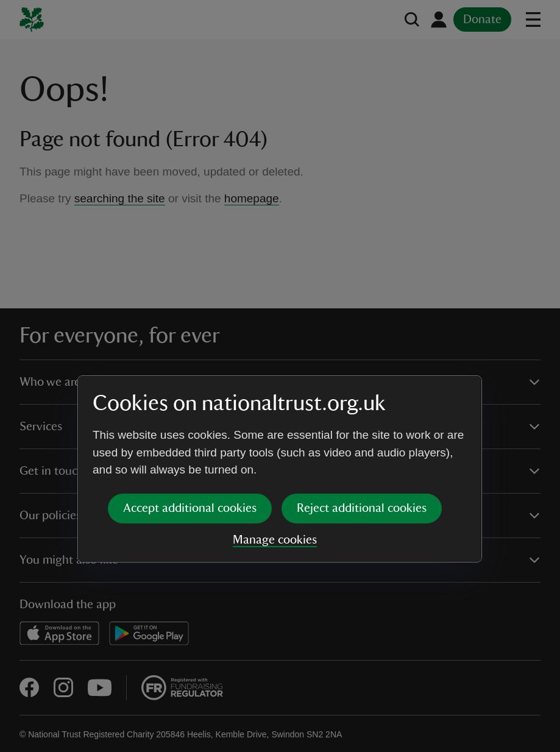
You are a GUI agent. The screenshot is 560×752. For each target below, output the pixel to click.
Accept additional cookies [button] (190, 415)
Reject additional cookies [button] (362, 415)
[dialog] (280, 376)
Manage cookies (275, 447)
